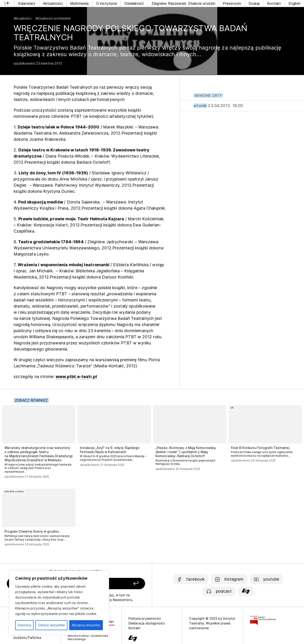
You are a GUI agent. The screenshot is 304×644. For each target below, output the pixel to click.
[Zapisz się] (119, 584)
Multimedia (79, 3)
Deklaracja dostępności (147, 623)
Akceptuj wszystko (86, 625)
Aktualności (53, 3)
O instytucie (107, 3)
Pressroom (232, 3)
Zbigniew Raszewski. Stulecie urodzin (183, 3)
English (294, 3)
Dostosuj (24, 625)
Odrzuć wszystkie (51, 625)
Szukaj (254, 3)
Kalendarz (27, 3)
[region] (59, 603)
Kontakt (274, 3)
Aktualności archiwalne (53, 18)
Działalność (134, 3)
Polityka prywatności (145, 618)
